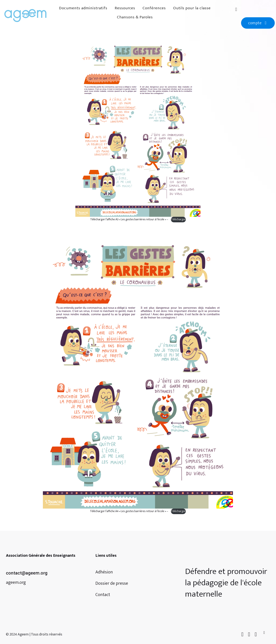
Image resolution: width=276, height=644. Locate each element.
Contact (103, 595)
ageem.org (16, 582)
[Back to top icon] (266, 634)
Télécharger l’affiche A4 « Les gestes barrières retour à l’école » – (129, 511)
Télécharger (178, 219)
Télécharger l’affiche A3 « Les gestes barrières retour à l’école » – (129, 219)
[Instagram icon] (256, 635)
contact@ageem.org (27, 573)
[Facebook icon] (242, 635)
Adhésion (104, 572)
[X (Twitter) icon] (249, 635)
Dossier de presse (112, 583)
